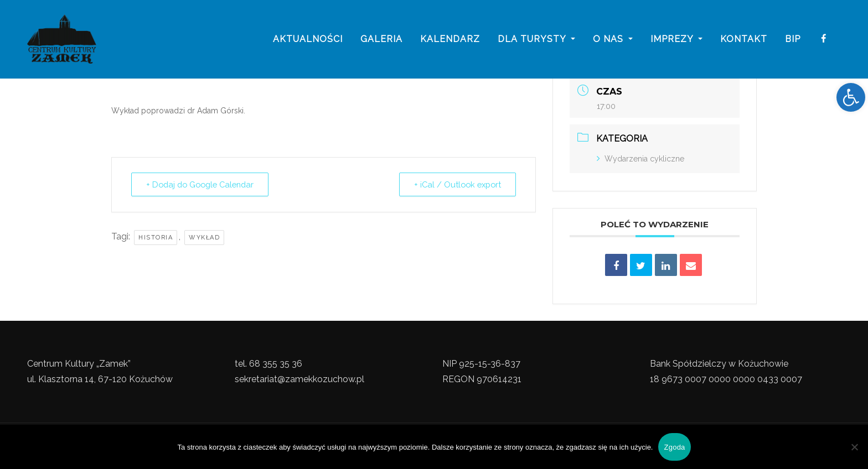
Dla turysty (536, 40)
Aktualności (308, 40)
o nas (613, 40)
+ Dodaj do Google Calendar (204, 185)
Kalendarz (450, 40)
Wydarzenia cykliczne (640, 159)
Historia (156, 238)
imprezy (676, 40)
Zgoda (674, 447)
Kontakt (744, 40)
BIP (793, 40)
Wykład (204, 238)
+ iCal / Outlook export (454, 185)
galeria (381, 40)
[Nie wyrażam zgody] (854, 447)
